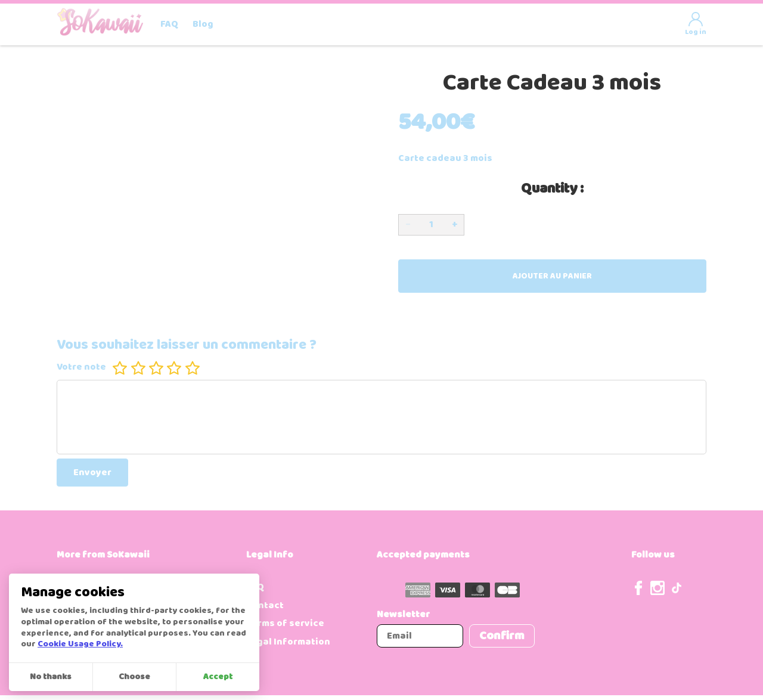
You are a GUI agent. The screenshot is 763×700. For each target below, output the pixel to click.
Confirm (502, 636)
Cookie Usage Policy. (80, 644)
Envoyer (92, 473)
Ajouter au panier (552, 276)
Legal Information (288, 642)
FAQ (169, 24)
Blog (203, 24)
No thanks (51, 677)
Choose (134, 677)
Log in (696, 25)
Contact (265, 605)
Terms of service (285, 623)
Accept (218, 677)
